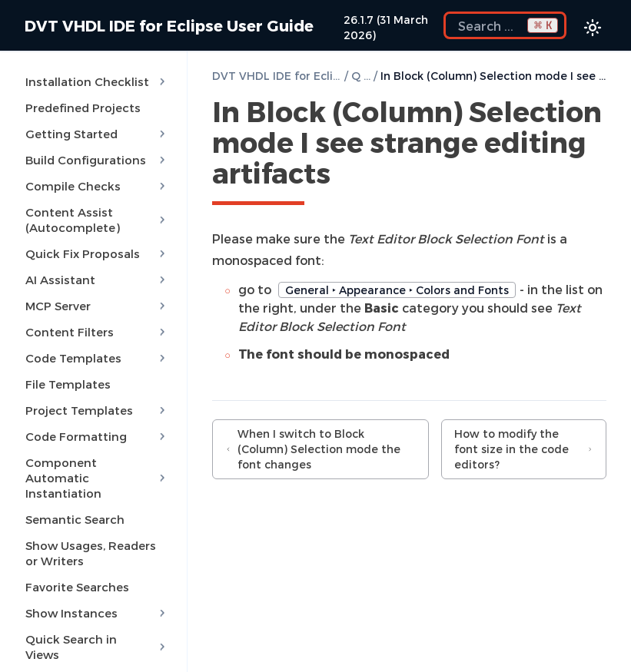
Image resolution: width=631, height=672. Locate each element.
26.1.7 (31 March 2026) (386, 27)
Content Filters (97, 332)
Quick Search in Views (97, 647)
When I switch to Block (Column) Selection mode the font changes (313, 449)
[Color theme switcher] (593, 28)
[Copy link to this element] (347, 176)
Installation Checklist (97, 81)
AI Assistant (97, 280)
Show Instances (97, 613)
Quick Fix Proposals (97, 253)
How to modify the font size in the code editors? (524, 449)
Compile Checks (97, 186)
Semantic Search (75, 519)
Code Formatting (97, 436)
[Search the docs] (505, 25)
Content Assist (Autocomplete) (97, 220)
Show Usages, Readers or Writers (91, 553)
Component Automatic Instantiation (97, 478)
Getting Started (97, 134)
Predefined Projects (83, 108)
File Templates (68, 384)
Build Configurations (97, 160)
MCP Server (97, 306)
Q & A (361, 76)
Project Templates (97, 410)
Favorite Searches (77, 587)
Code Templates (97, 358)
